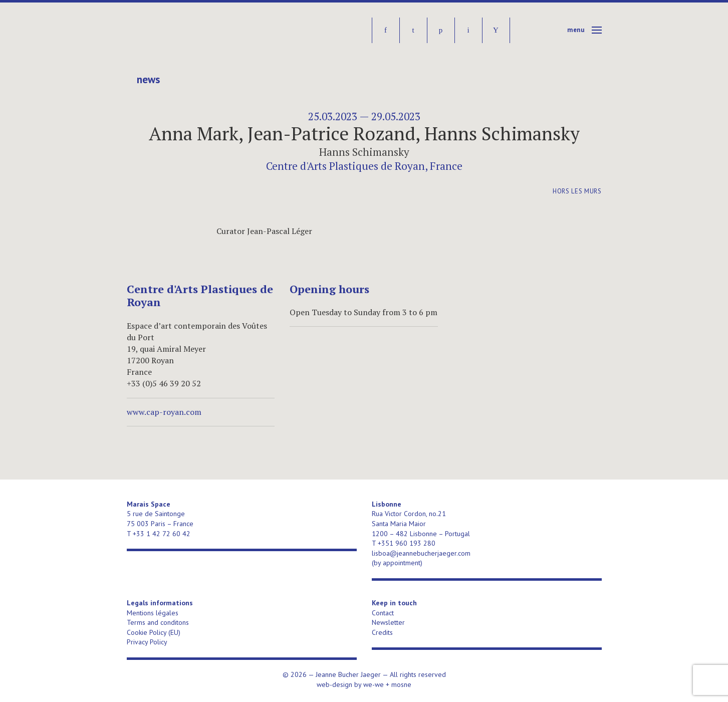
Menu (576, 30)
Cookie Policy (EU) (154, 632)
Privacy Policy (147, 642)
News (148, 80)
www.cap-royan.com (164, 412)
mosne (401, 684)
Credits (382, 632)
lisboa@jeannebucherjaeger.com (421, 553)
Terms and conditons (158, 622)
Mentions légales (153, 613)
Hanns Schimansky (364, 152)
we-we (374, 684)
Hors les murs (577, 191)
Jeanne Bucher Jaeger (204, 30)
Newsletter (388, 622)
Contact (383, 613)
